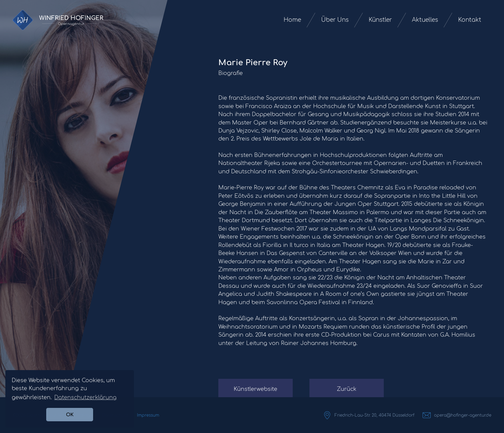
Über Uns (335, 20)
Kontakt (470, 20)
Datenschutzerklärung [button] (85, 398)
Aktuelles (425, 20)
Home (292, 20)
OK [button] (70, 415)
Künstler (380, 20)
